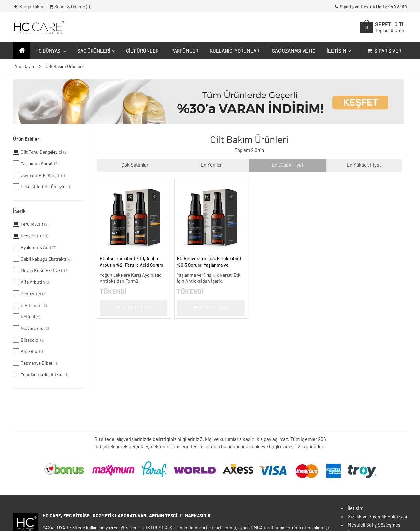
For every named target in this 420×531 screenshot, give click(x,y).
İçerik (19, 212)
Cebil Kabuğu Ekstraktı (42, 259)
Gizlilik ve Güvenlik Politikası (377, 517)
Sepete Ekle (133, 308)
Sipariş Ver (384, 51)
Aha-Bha (28, 351)
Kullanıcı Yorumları (235, 51)
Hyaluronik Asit (35, 247)
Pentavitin (30, 293)
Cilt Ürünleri (143, 51)
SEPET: (391, 27)
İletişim (338, 51)
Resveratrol (31, 236)
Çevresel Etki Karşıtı (39, 175)
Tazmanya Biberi (36, 363)
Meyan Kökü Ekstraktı (41, 270)
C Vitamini (30, 305)
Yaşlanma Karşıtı (36, 163)
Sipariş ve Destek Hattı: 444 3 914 (370, 7)
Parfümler (185, 51)
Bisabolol (29, 340)
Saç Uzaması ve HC (294, 51)
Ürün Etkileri (27, 139)
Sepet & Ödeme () (70, 7)
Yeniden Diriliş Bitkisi (41, 374)
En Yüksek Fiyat (364, 165)
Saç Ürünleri (95, 51)
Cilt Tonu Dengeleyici (40, 152)
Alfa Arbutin (31, 282)
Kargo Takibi (29, 7)
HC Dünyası (50, 51)
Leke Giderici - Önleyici (42, 186)
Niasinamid (31, 328)
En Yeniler (211, 165)
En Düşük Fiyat (287, 165)
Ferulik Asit (31, 224)
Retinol (27, 316)
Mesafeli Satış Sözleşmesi (375, 525)
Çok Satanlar (135, 165)
